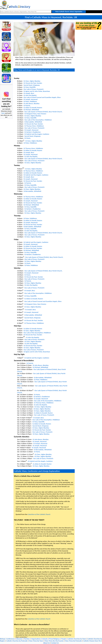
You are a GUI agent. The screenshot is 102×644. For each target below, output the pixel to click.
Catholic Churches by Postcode (17, 641)
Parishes (27, 639)
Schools (45, 639)
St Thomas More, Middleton (34, 126)
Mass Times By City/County (54, 641)
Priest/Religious (54, 639)
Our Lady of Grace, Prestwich (34, 89)
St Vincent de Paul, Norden (33, 83)
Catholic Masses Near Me (92, 641)
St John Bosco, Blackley (32, 103)
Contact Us (55, 643)
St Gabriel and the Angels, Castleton (37, 134)
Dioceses (19, 639)
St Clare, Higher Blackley (32, 81)
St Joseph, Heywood (30, 99)
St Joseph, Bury (29, 93)
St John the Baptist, (30, 95)
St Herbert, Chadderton (33, 132)
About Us (46, 643)
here (3, 113)
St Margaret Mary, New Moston (35, 114)
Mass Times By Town (36, 641)
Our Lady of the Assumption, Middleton (38, 120)
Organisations (36, 639)
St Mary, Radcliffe (30, 87)
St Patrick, (27, 106)
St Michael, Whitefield (31, 110)
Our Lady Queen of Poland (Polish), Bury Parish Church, (43, 112)
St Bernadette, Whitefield (33, 122)
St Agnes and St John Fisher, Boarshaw (37, 91)
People (64, 639)
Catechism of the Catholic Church (39, 514)
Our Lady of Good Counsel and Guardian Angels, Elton (42, 97)
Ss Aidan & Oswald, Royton (33, 108)
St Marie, (28, 138)
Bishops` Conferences (7, 639)
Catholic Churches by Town (77, 639)
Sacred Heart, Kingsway (32, 85)
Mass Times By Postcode (73, 641)
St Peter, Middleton (30, 101)
